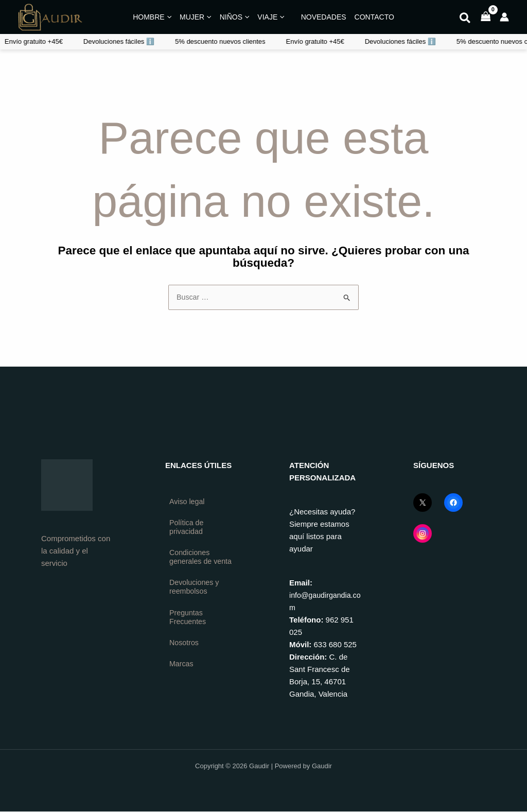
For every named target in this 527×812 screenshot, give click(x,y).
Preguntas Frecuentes (189, 630)
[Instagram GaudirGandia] (423, 534)
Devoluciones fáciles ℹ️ (302, 41)
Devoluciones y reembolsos (196, 600)
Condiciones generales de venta (192, 564)
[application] (168, 17)
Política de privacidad (187, 529)
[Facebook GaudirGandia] (453, 503)
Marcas (182, 678)
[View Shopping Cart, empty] (486, 17)
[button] (465, 20)
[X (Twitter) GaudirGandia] (423, 503)
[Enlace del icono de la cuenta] (504, 17)
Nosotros (185, 657)
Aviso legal (188, 502)
